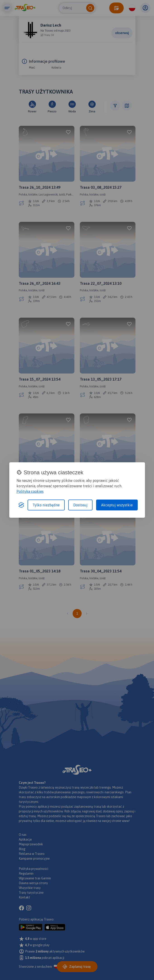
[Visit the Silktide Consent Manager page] (21, 505)
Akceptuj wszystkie (117, 505)
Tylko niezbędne (46, 505)
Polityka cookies (30, 491)
